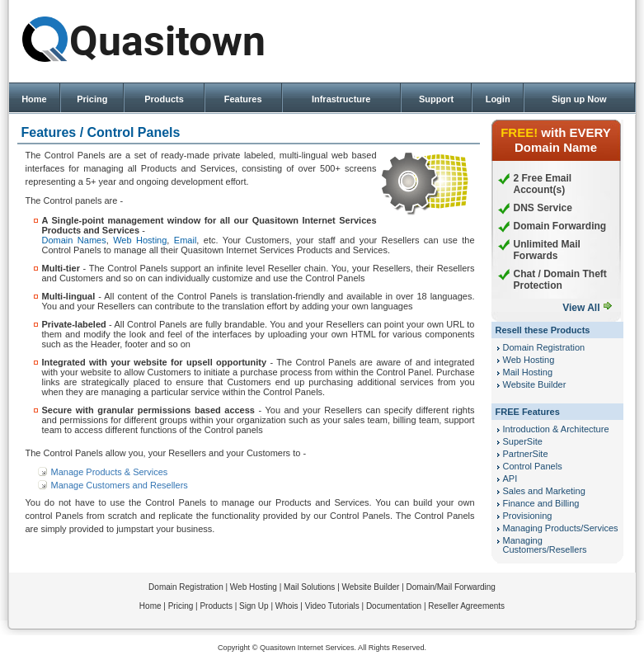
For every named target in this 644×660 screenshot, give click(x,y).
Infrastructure (341, 99)
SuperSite (523, 441)
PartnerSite (526, 454)
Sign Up (254, 606)
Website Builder (535, 384)
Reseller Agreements (466, 606)
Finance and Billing (541, 503)
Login (498, 99)
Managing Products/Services (561, 528)
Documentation (394, 606)
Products (164, 99)
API (510, 478)
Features (243, 99)
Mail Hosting (528, 372)
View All (581, 308)
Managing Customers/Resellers (545, 545)
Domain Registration (544, 347)
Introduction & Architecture (556, 429)
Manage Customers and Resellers (120, 485)
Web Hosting (140, 240)
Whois (287, 606)
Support (436, 99)
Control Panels (533, 466)
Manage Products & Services (110, 472)
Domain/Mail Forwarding (451, 587)
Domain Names (74, 240)
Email (186, 240)
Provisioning (528, 516)
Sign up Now (579, 99)
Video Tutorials (332, 606)
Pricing (92, 99)
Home (34, 99)
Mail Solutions (309, 587)
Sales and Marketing (544, 491)
